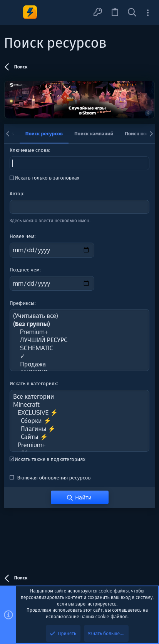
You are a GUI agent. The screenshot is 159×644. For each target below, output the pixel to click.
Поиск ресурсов (44, 133)
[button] (13, 12)
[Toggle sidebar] (148, 12)
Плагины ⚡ (79, 429)
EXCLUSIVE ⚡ (79, 413)
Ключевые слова (29, 150)
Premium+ (79, 332)
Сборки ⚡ (79, 421)
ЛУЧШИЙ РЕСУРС (79, 340)
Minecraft (79, 405)
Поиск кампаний (94, 133)
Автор (16, 193)
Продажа (79, 364)
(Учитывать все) (79, 316)
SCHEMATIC (79, 348)
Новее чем (22, 236)
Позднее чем (25, 270)
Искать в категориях (33, 383)
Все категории (79, 397)
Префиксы (22, 303)
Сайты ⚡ (79, 437)
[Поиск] (132, 12)
